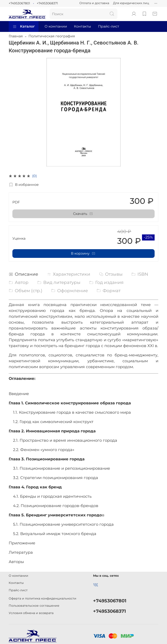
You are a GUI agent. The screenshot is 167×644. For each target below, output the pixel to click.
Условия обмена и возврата (31, 613)
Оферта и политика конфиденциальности (43, 598)
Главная (16, 36)
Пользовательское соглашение (34, 606)
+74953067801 (19, 3)
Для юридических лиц (131, 3)
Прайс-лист (109, 26)
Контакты (83, 26)
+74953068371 (47, 3)
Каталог (24, 26)
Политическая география (52, 36)
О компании (56, 26)
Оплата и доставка (94, 3)
